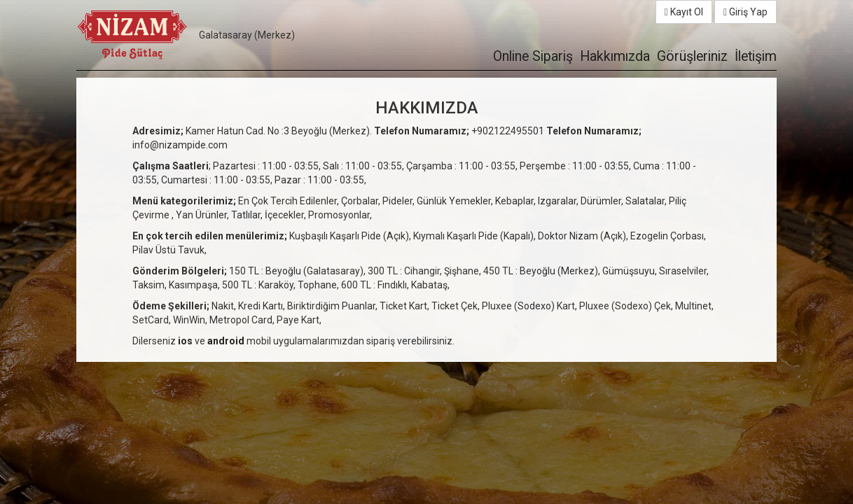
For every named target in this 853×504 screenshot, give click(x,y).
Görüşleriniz (692, 56)
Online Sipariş (533, 56)
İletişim (756, 56)
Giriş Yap (745, 12)
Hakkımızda (615, 56)
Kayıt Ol (684, 12)
